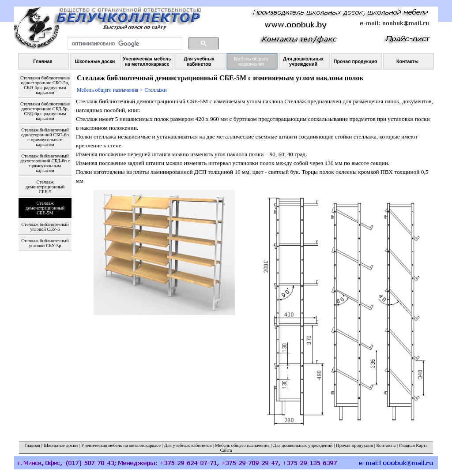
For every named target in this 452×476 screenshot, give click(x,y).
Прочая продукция (354, 445)
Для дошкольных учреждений (303, 445)
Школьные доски (61, 445)
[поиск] (124, 44)
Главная (32, 445)
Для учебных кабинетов (188, 445)
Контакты (386, 445)
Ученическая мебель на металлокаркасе (121, 445)
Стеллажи (155, 90)
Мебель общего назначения (242, 445)
